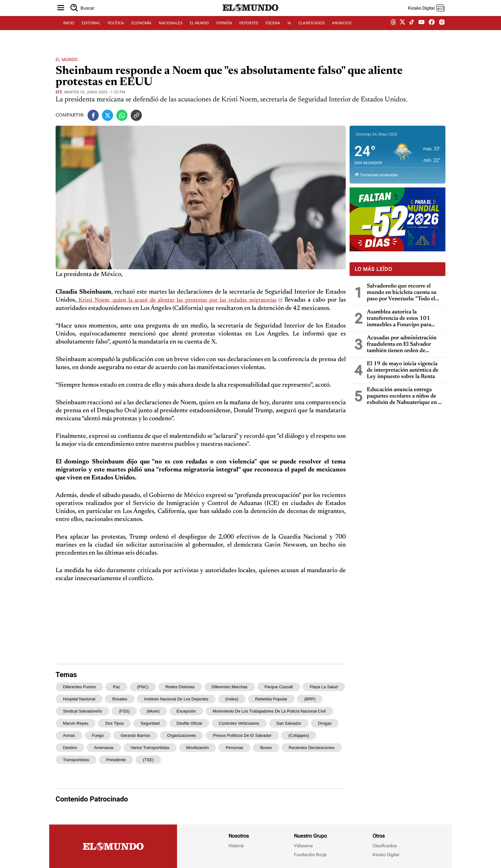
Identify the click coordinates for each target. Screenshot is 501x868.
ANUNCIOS (342, 31)
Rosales (120, 699)
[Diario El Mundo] (250, 18)
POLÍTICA (116, 31)
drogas (325, 723)
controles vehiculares (239, 723)
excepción (186, 711)
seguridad (150, 723)
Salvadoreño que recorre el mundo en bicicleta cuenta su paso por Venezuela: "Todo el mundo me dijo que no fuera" (402, 293)
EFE (59, 92)
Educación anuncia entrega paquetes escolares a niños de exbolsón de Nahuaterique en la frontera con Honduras (405, 396)
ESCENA (273, 31)
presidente (116, 760)
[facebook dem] (432, 31)
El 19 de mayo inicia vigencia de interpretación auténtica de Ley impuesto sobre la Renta (403, 370)
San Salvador (289, 723)
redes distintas (180, 687)
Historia (236, 846)
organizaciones (181, 735)
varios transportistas (150, 748)
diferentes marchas (230, 687)
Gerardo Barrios (135, 735)
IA (289, 31)
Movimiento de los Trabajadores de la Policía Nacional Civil (269, 711)
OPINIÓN (224, 31)
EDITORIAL (91, 31)
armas (69, 735)
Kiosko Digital (386, 855)
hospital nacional (79, 699)
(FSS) (124, 711)
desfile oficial (189, 723)
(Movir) (153, 711)
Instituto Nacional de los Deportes (176, 699)
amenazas (104, 748)
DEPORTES (249, 31)
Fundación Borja (310, 855)
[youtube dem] (421, 31)
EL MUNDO (199, 31)
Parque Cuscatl (279, 687)
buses (266, 748)
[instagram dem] (444, 31)
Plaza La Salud (324, 687)
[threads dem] (393, 31)
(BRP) (310, 699)
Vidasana (303, 846)
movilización (198, 748)
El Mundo (67, 59)
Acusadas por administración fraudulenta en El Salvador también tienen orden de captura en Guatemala (402, 345)
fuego (98, 735)
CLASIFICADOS (312, 31)
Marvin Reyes (76, 723)
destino (70, 748)
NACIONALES (171, 31)
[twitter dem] (402, 31)
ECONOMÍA (141, 31)
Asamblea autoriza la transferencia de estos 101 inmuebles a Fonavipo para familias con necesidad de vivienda (399, 319)
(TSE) (148, 760)
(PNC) (143, 687)
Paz (116, 687)
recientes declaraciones (312, 748)
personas (234, 748)
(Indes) (232, 699)
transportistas (76, 760)
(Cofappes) (299, 735)
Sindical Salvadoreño (82, 711)
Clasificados (385, 846)
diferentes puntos (79, 687)
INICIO (69, 31)
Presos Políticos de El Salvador (242, 735)
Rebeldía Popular (271, 699)
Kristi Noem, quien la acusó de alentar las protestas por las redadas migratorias (177, 300)
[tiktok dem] (412, 31)
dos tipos (114, 723)
